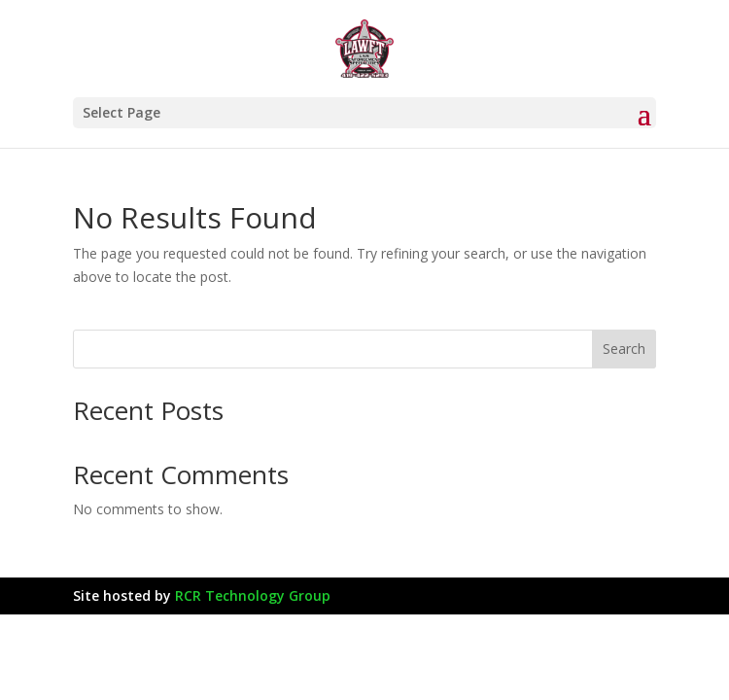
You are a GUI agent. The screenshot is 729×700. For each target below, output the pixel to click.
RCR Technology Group (253, 595)
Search (624, 349)
